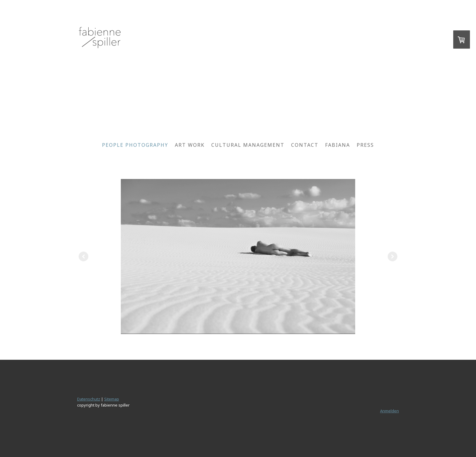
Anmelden (389, 411)
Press (365, 145)
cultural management (248, 145)
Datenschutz (89, 399)
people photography (135, 145)
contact (305, 145)
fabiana (338, 145)
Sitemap (112, 399)
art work (190, 145)
